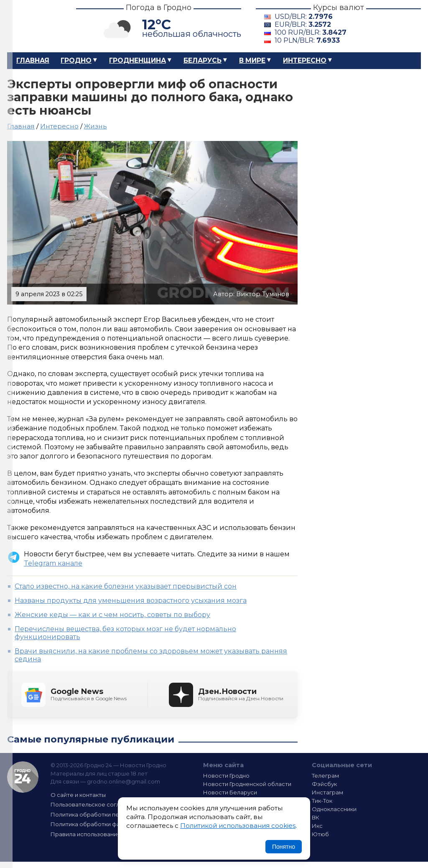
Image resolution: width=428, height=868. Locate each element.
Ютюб (320, 834)
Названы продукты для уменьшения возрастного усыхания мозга (131, 600)
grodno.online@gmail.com (124, 781)
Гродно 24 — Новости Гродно (23, 777)
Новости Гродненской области (247, 784)
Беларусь (203, 60)
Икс (317, 826)
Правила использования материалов (104, 834)
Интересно (305, 60)
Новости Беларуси (230, 792)
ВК (316, 817)
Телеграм (325, 776)
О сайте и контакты (78, 795)
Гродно (76, 60)
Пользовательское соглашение (96, 804)
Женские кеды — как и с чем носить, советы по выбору (112, 615)
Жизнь (96, 126)
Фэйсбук (324, 784)
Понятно (284, 847)
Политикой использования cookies (238, 826)
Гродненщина (138, 60)
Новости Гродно (226, 776)
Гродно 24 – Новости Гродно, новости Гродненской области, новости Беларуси (34, 26)
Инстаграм (327, 792)
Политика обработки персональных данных (113, 814)
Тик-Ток (322, 801)
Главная (33, 60)
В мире (252, 60)
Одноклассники (334, 809)
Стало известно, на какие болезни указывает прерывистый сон (126, 586)
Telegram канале (53, 563)
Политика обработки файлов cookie (102, 824)
